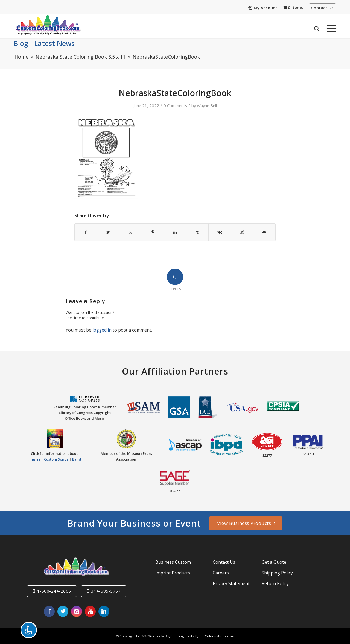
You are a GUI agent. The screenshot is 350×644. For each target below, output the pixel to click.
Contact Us (322, 8)
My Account (263, 8)
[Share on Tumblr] (198, 232)
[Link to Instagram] (77, 611)
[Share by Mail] (264, 232)
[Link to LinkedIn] (104, 611)
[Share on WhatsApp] (131, 232)
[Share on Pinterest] (153, 232)
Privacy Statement (231, 583)
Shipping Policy (277, 573)
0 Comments (175, 105)
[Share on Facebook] (86, 232)
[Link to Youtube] (90, 611)
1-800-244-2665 (54, 591)
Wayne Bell (207, 105)
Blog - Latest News (44, 43)
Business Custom (173, 562)
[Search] (317, 27)
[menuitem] (263, 8)
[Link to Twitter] (63, 611)
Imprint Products (173, 573)
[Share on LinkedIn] (175, 232)
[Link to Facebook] (49, 611)
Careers (221, 573)
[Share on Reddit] (242, 232)
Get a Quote (274, 562)
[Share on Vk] (220, 232)
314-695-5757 (106, 591)
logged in (102, 330)
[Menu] (330, 27)
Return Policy (275, 583)
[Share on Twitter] (108, 232)
